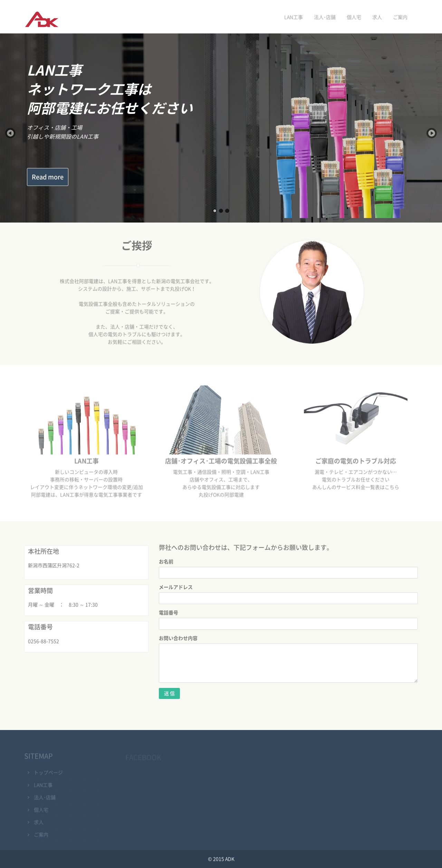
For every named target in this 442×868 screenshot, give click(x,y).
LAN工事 (294, 17)
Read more (48, 177)
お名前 (166, 562)
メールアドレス (176, 587)
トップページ (48, 774)
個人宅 (354, 17)
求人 (377, 17)
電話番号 (169, 613)
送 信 (169, 693)
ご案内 (400, 17)
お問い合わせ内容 (178, 638)
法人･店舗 (325, 17)
